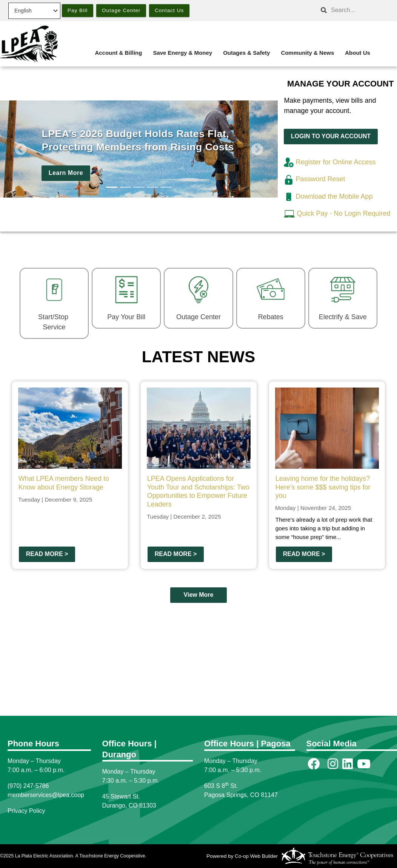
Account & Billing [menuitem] (118, 53)
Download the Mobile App (328, 196)
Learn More (66, 173)
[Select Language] (34, 11)
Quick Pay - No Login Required (343, 213)
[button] (21, 149)
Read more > (47, 554)
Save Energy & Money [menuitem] (182, 53)
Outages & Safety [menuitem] (246, 53)
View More (199, 595)
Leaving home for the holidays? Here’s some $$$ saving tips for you (323, 487)
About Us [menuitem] (358, 53)
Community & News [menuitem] (307, 53)
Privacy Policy (26, 811)
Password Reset (314, 179)
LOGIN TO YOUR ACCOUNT (331, 136)
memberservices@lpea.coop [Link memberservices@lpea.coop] (46, 795)
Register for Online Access (330, 162)
